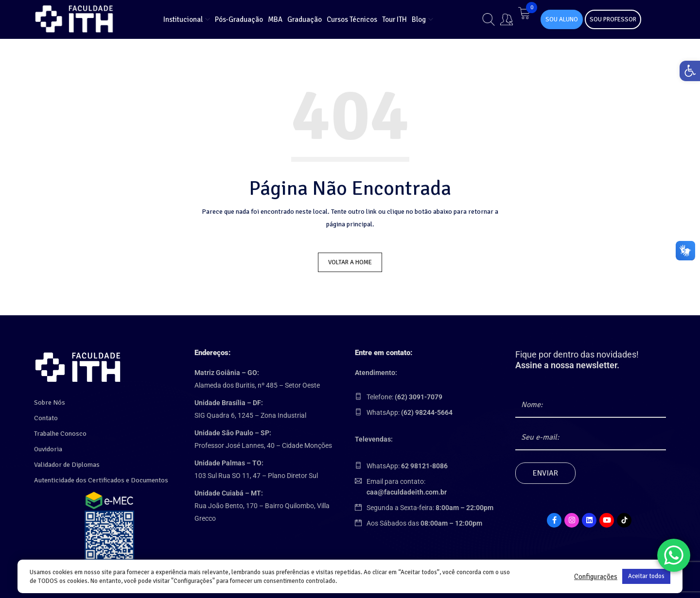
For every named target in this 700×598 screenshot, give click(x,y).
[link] (687, 73)
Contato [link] (46, 415)
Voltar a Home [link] (350, 262)
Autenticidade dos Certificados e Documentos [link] (101, 477)
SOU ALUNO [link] (562, 19)
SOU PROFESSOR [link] (613, 19)
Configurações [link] (596, 577)
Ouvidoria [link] (48, 446)
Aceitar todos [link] (646, 576)
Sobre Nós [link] (50, 400)
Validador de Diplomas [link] (67, 462)
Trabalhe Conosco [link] (60, 431)
